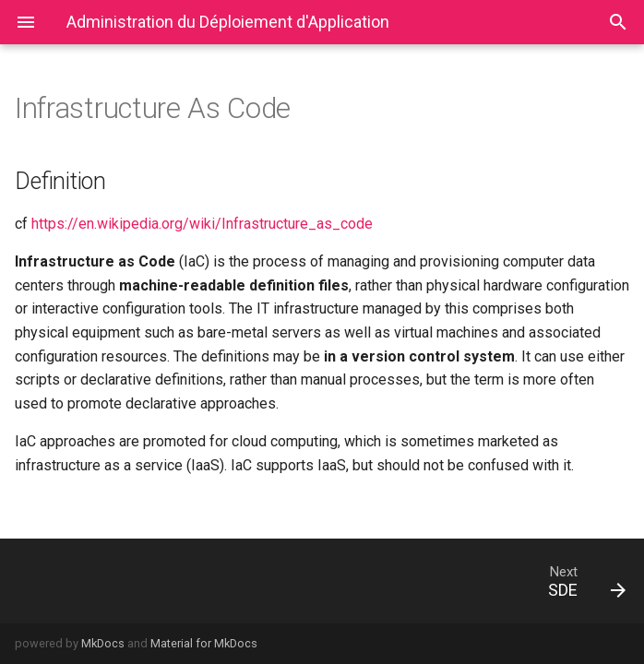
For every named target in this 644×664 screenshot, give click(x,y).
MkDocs (103, 643)
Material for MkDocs (204, 643)
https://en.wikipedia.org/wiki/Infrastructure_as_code (202, 224)
